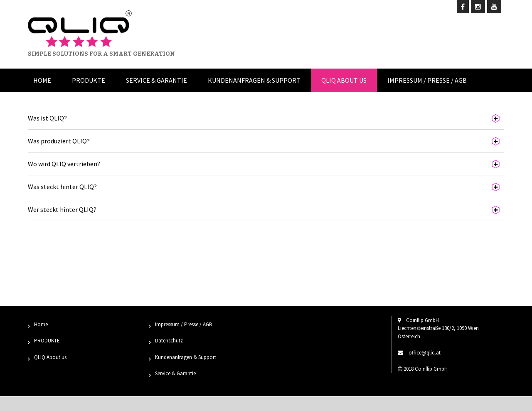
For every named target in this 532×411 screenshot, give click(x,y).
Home (42, 80)
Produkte (89, 80)
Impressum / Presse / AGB (427, 80)
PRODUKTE (47, 341)
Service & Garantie (156, 80)
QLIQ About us (344, 80)
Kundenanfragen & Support (254, 80)
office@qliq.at (425, 353)
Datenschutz (169, 341)
